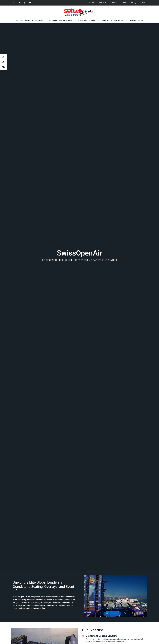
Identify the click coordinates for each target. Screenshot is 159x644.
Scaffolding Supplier (61, 21)
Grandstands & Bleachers (30, 21)
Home (92, 3)
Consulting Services (112, 21)
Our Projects (136, 21)
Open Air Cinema (87, 21)
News (143, 3)
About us (102, 3)
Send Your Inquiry (129, 3)
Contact (114, 3)
